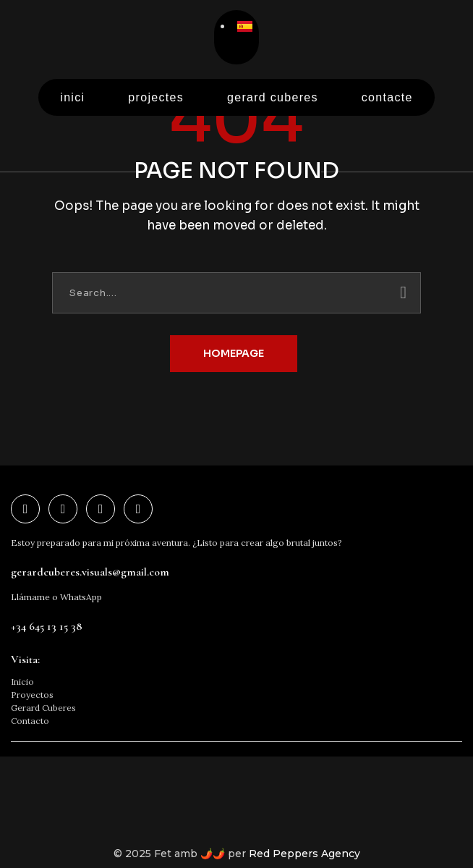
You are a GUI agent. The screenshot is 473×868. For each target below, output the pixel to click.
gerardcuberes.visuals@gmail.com (90, 572)
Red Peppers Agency (304, 854)
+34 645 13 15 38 (47, 626)
